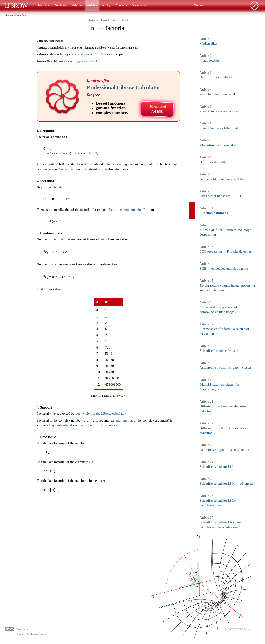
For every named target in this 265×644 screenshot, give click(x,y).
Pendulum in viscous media (218, 94)
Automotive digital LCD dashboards (225, 450)
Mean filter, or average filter (219, 111)
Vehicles (77, 5)
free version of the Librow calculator (100, 414)
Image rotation (210, 60)
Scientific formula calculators (220, 351)
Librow (246, 629)
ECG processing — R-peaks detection (226, 252)
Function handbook (214, 213)
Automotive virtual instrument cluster (225, 368)
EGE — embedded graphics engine (224, 268)
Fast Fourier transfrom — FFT (220, 196)
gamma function (122, 420)
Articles (92, 5)
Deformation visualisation (217, 77)
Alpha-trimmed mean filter (218, 145)
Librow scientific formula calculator (95, 54)
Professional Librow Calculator (124, 87)
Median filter (209, 43)
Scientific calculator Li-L (217, 467)
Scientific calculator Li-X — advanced (226, 484)
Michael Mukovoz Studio (32, 634)
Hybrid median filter (214, 162)
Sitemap (199, 5)
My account (140, 5)
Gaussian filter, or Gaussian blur (222, 179)
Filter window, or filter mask (219, 128)
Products (43, 5)
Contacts (121, 5)
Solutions (60, 5)
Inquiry (106, 5)
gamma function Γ (87, 61)
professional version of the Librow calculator (86, 425)
